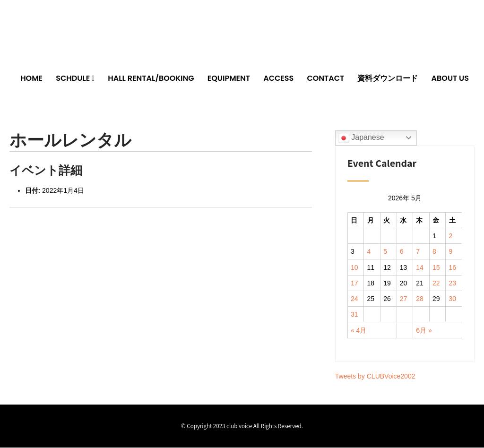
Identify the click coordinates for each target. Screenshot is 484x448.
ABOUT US (450, 78)
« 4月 (359, 330)
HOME (31, 78)
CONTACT (325, 78)
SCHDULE (73, 78)
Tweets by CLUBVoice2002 (375, 377)
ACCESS (278, 78)
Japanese (361, 138)
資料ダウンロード (388, 78)
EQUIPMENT (229, 78)
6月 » (424, 330)
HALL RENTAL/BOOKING (151, 78)
